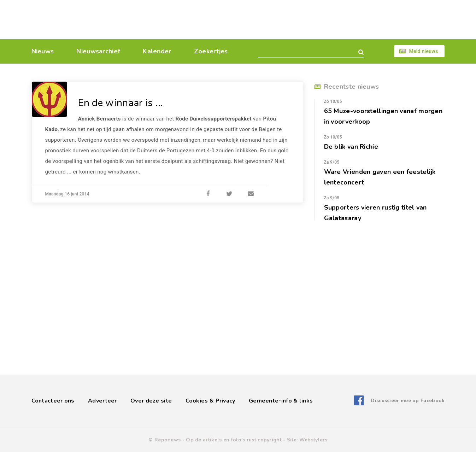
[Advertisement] (287, 19)
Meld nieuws (423, 51)
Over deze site (151, 401)
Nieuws (43, 51)
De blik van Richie (351, 147)
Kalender (157, 51)
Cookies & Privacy (210, 401)
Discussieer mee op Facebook (408, 401)
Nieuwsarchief (98, 51)
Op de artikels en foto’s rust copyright (234, 440)
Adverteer (102, 401)
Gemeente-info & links (281, 401)
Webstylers (313, 440)
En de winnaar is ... (121, 103)
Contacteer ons (53, 401)
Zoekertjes (211, 51)
